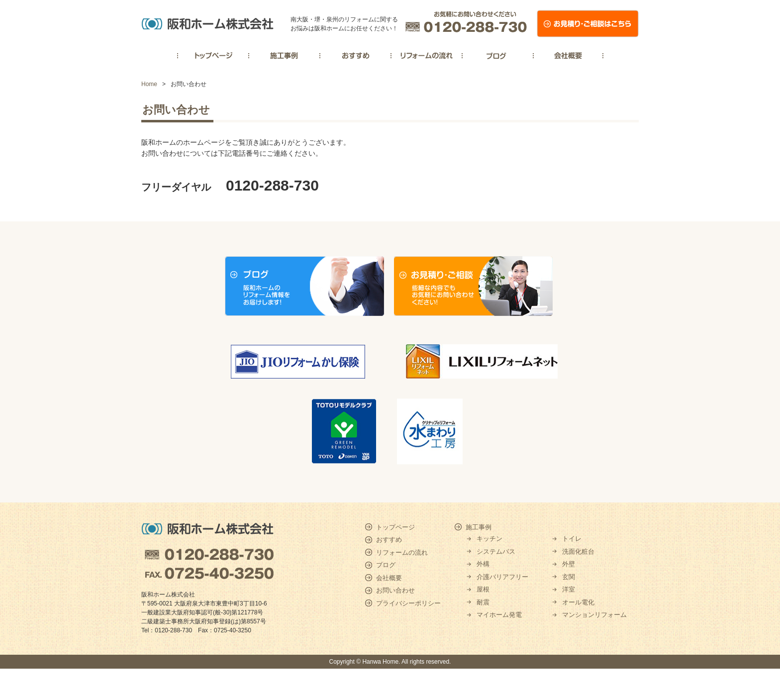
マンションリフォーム (594, 615)
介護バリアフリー (502, 577)
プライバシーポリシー (408, 603)
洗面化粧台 (578, 551)
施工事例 (479, 527)
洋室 (569, 589)
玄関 (569, 577)
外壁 (569, 564)
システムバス (496, 551)
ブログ (386, 565)
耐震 (483, 602)
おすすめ (389, 540)
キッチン (489, 539)
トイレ (572, 539)
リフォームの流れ (402, 552)
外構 (483, 564)
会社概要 (389, 578)
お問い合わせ (395, 590)
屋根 (483, 589)
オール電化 (578, 602)
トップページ (395, 527)
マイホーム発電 (499, 615)
